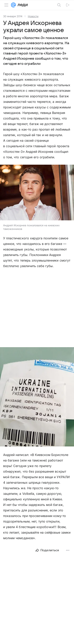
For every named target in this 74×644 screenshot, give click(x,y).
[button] (37, 193)
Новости (33, 16)
